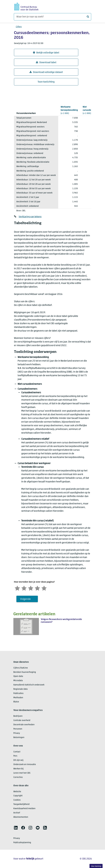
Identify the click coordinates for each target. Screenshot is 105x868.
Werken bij (18, 769)
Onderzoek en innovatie (25, 764)
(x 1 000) (69, 110)
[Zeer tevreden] (44, 588)
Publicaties (18, 693)
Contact (17, 752)
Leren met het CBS (22, 773)
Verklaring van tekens (30, 217)
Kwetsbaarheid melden (24, 809)
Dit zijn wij (18, 760)
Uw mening (96, 866)
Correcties (18, 777)
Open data (18, 676)
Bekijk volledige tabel (46, 53)
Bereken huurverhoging (25, 672)
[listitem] (16, 828)
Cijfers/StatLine (21, 668)
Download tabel (46, 62)
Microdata (18, 681)
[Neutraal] (31, 588)
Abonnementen (21, 817)
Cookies (17, 800)
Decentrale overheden (24, 725)
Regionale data (20, 689)
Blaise (16, 702)
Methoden (18, 698)
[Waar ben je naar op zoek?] (52, 17)
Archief (17, 813)
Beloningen (19, 737)
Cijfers (19, 27)
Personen (18, 729)
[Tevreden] (37, 588)
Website (17, 792)
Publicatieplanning (22, 843)
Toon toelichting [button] (46, 82)
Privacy (17, 733)
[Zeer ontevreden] (17, 588)
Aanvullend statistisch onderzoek (29, 685)
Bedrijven (18, 716)
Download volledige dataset (46, 72)
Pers (15, 756)
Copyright (18, 796)
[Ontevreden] (24, 588)
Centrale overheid (22, 720)
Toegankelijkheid (21, 804)
